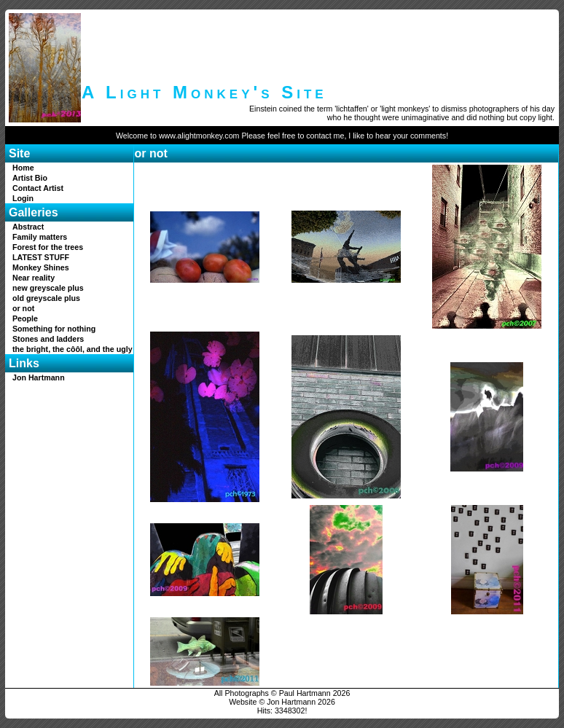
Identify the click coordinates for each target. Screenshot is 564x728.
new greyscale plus (48, 288)
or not (23, 308)
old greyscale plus (46, 298)
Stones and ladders (48, 339)
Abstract (28, 227)
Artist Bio (30, 178)
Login (23, 198)
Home (23, 168)
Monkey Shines (41, 267)
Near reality (34, 278)
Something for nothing (54, 329)
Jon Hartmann (39, 377)
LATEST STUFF (41, 257)
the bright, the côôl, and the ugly (73, 349)
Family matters (40, 237)
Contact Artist (38, 188)
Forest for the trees (48, 247)
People (25, 318)
